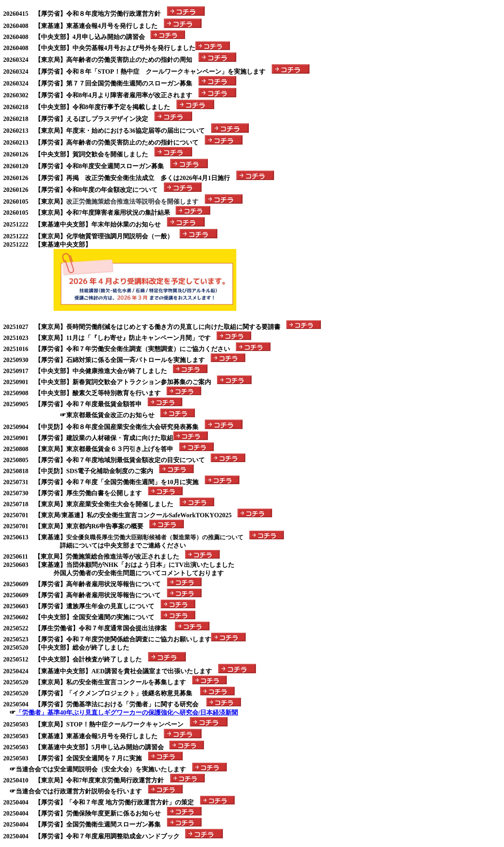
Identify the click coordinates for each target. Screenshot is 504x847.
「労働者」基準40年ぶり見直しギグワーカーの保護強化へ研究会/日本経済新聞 (127, 712)
